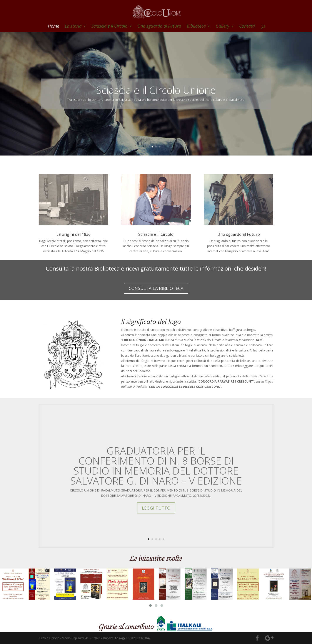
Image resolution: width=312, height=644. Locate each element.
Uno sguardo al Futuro (159, 27)
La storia (73, 27)
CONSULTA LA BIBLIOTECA (156, 288)
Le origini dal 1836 (73, 234)
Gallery (222, 27)
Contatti (247, 27)
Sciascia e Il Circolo (156, 234)
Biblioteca (196, 27)
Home (53, 27)
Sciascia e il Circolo (109, 27)
